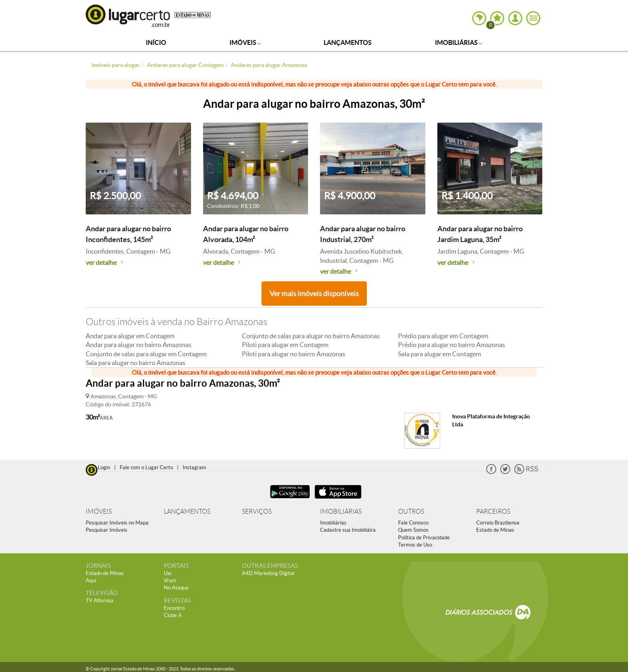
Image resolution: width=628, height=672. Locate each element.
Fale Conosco (413, 523)
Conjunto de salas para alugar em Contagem (146, 354)
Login (104, 467)
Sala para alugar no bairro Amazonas (136, 363)
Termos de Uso (415, 545)
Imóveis (245, 42)
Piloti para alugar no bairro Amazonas (294, 354)
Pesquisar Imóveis (107, 530)
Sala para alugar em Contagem (440, 354)
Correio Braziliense (498, 523)
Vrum (170, 580)
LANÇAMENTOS (187, 512)
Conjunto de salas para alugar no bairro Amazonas (311, 336)
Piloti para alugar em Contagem (285, 345)
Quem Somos (413, 530)
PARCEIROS (493, 512)
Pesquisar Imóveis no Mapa (117, 523)
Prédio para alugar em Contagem (443, 336)
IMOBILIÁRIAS (341, 512)
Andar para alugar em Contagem (130, 336)
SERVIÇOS (257, 512)
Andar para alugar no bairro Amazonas (139, 345)
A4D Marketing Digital (268, 573)
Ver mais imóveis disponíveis (314, 294)
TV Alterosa (100, 600)
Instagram (194, 467)
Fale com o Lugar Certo (146, 467)
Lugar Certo (128, 15)
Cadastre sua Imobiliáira (348, 530)
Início (156, 42)
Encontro (174, 608)
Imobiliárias (459, 42)
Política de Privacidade (424, 538)
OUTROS (411, 512)
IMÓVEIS (99, 512)
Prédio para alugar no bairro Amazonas (452, 345)
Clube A (173, 615)
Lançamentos (348, 42)
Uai (168, 573)
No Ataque (176, 588)
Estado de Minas (495, 530)
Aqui (91, 580)
